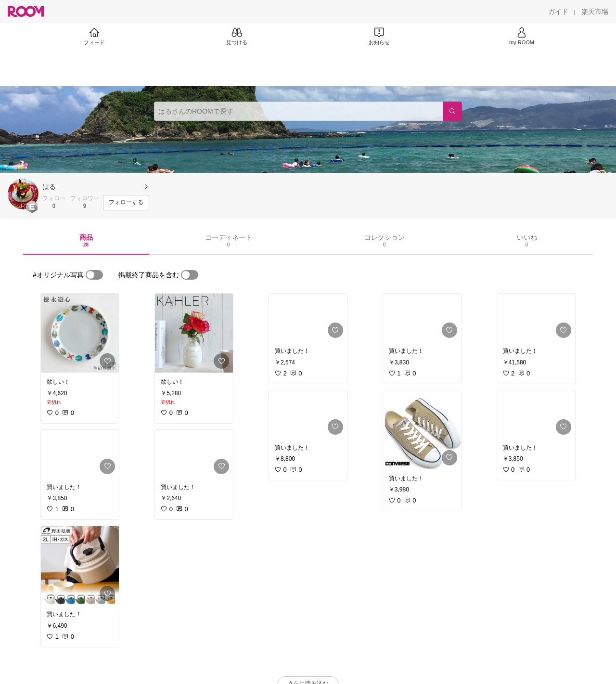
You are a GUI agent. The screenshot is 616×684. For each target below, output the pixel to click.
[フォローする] (126, 203)
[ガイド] (558, 12)
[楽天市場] (595, 12)
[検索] (452, 111)
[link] (80, 333)
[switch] (94, 275)
